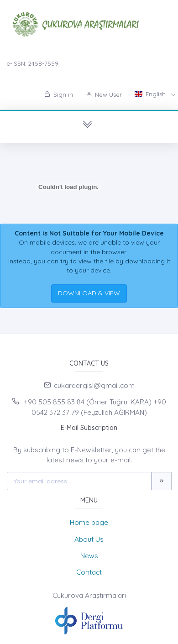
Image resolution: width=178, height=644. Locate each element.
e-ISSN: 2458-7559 (32, 63)
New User (104, 94)
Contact (89, 572)
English (151, 94)
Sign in (59, 94)
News (89, 556)
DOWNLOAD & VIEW (89, 293)
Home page (89, 522)
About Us (89, 539)
